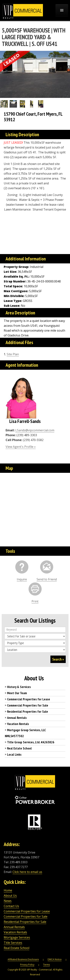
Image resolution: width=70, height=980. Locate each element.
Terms (46, 965)
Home (8, 890)
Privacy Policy (27, 965)
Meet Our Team (17, 693)
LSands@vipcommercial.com (35, 430)
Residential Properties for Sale (28, 711)
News (8, 901)
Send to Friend (47, 579)
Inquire (22, 579)
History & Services (19, 687)
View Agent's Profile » (21, 447)
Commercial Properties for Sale (28, 705)
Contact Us (11, 906)
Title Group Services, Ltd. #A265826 (31, 742)
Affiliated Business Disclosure (23, 959)
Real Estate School (19, 748)
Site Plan (13, 354)
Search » (58, 659)
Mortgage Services (17, 937)
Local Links (14, 754)
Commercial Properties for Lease (29, 699)
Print (35, 601)
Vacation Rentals (18, 724)
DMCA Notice (55, 959)
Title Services (13, 943)
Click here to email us (27, 872)
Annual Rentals (17, 718)
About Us (10, 896)
